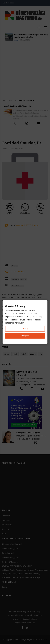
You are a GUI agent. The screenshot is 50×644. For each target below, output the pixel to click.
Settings (25, 329)
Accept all (25, 336)
